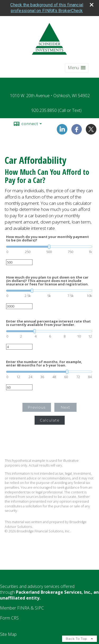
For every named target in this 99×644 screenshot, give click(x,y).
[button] (77, 67)
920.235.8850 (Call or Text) (56, 109)
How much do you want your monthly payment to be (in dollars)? (48, 237)
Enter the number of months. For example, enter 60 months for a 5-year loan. (44, 363)
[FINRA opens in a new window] (23, 607)
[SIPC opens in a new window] (39, 607)
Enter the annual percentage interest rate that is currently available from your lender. (48, 322)
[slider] (49, 246)
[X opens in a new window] (91, 132)
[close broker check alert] (92, 4)
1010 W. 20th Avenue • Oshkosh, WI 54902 (50, 95)
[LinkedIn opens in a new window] (62, 132)
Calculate (50, 419)
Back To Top (79, 638)
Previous (37, 406)
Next (65, 406)
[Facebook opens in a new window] (77, 132)
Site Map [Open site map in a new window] (8, 633)
